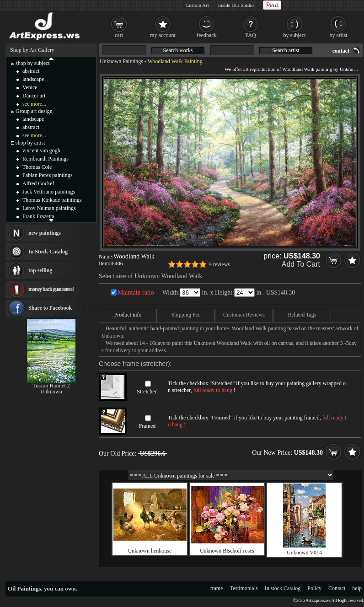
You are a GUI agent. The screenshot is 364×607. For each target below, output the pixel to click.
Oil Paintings (24, 588)
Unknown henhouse (150, 551)
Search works (178, 50)
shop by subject (33, 63)
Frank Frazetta (38, 216)
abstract (31, 71)
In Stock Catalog (48, 252)
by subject (295, 35)
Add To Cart (301, 264)
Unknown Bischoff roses (227, 551)
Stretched (147, 392)
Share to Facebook (50, 308)
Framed (147, 426)
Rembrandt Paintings (45, 159)
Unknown (51, 392)
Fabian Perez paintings (47, 175)
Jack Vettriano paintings (49, 192)
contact (341, 51)
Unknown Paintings (121, 61)
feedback (206, 35)
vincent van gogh (41, 150)
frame (217, 588)
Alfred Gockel (38, 183)
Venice (30, 87)
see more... (34, 104)
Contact (337, 588)
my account (163, 35)
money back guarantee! (51, 289)
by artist (339, 35)
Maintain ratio (136, 293)
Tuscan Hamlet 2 (51, 386)
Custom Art (197, 5)
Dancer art (34, 96)
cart (119, 35)
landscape (33, 79)
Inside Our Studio (236, 5)
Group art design (34, 111)
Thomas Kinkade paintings (52, 200)
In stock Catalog (283, 588)
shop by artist (30, 143)
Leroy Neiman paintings (49, 208)
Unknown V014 (304, 553)
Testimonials (244, 588)
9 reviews (219, 264)
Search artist (286, 50)
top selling (40, 270)
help (357, 588)
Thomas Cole (37, 167)
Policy (314, 588)
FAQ (250, 35)
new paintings (45, 233)
